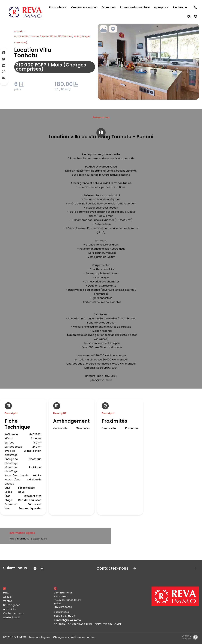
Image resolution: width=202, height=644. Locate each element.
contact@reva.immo (67, 620)
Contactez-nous (13, 613)
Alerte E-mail (11, 617)
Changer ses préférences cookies (74, 637)
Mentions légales (40, 637)
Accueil (18, 31)
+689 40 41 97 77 (64, 616)
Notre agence (12, 605)
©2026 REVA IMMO (15, 637)
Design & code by (187, 637)
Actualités (9, 609)
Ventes (8, 601)
